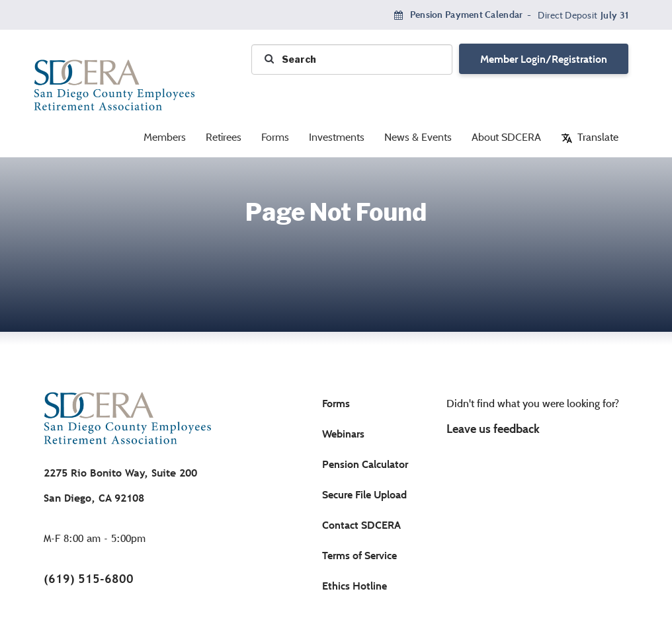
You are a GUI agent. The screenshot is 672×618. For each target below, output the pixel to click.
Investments (337, 137)
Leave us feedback (493, 429)
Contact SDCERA (361, 525)
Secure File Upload (364, 495)
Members (165, 137)
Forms (275, 137)
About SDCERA (506, 137)
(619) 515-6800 (89, 579)
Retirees (224, 137)
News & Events (418, 137)
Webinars (343, 434)
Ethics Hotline (355, 586)
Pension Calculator (365, 464)
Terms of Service (359, 556)
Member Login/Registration (544, 59)
